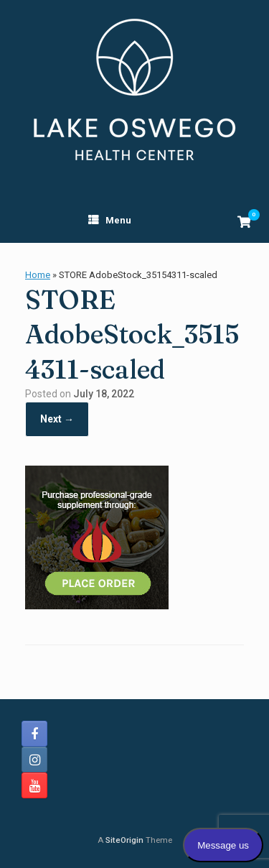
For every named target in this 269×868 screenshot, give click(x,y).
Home (38, 275)
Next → (57, 419)
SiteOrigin (124, 840)
